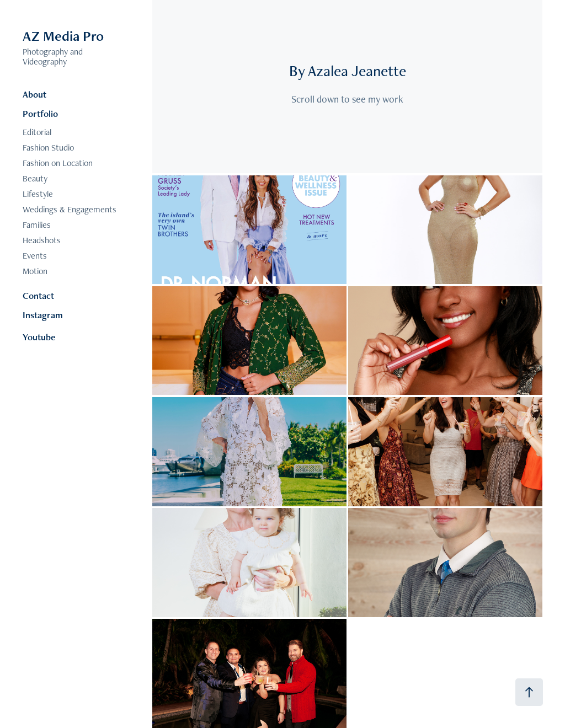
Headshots (42, 240)
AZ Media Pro (63, 36)
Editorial (37, 132)
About (34, 94)
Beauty (35, 178)
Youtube (39, 337)
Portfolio (40, 114)
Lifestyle (38, 194)
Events (35, 256)
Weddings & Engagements (70, 209)
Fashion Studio (48, 148)
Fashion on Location (58, 163)
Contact (38, 296)
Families (37, 225)
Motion (35, 271)
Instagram (43, 315)
